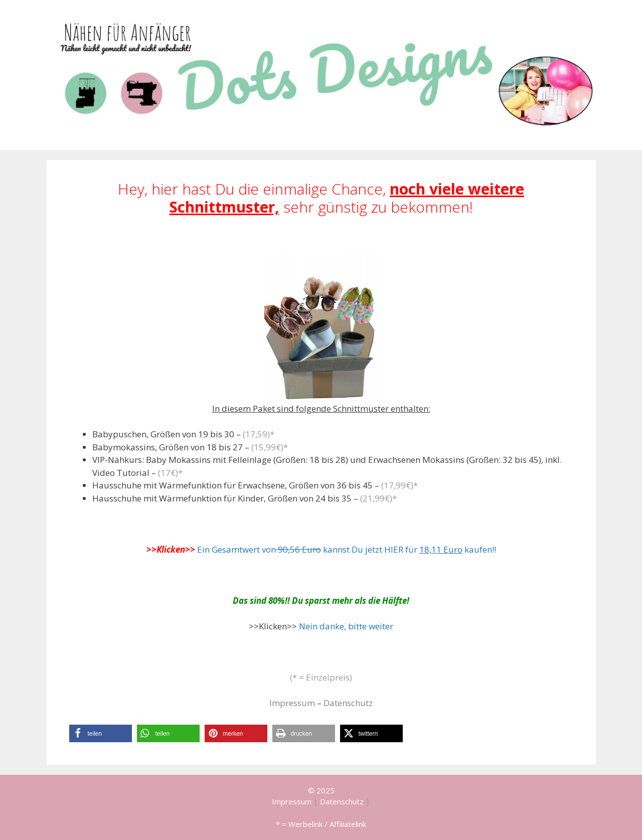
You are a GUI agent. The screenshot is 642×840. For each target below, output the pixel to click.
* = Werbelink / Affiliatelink (321, 824)
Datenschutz (348, 703)
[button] (101, 733)
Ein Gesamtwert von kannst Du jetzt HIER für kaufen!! (347, 549)
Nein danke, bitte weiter (346, 626)
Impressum (292, 703)
